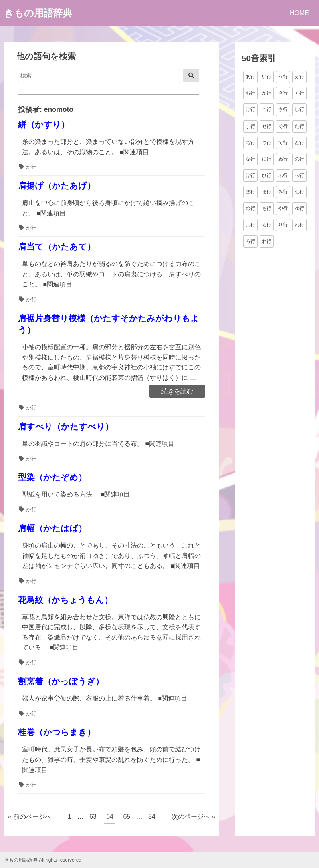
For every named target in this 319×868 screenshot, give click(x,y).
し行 (299, 109)
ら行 (267, 225)
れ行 (299, 225)
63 (93, 818)
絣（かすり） (44, 124)
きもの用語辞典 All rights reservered (43, 860)
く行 (299, 93)
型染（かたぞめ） (52, 477)
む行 (299, 192)
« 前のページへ (30, 817)
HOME (299, 13)
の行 (299, 159)
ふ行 (283, 175)
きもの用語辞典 (38, 13)
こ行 (267, 109)
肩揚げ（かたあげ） (57, 186)
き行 (283, 93)
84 (152, 818)
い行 (267, 77)
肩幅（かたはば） (52, 528)
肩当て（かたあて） (57, 247)
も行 (267, 208)
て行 (283, 143)
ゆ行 (299, 208)
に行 (267, 159)
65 (126, 818)
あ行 (250, 77)
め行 (250, 208)
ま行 (267, 192)
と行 (299, 143)
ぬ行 (283, 159)
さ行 (283, 109)
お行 (250, 93)
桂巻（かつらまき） (57, 732)
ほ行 (250, 192)
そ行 (283, 126)
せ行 (267, 126)
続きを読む (177, 392)
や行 (283, 208)
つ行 (267, 143)
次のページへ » (193, 817)
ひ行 (267, 175)
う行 (283, 77)
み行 (283, 192)
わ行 (267, 241)
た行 (299, 126)
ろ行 (250, 241)
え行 (299, 77)
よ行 (250, 225)
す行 (250, 126)
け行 (250, 109)
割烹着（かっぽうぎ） (61, 681)
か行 (31, 167)
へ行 (299, 175)
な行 (250, 159)
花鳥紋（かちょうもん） (65, 600)
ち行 (250, 143)
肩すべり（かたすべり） (66, 426)
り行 (283, 225)
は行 (250, 175)
